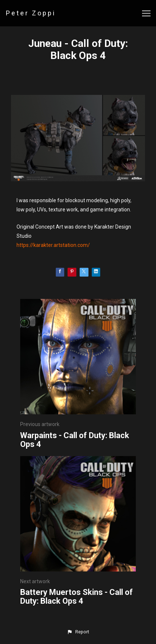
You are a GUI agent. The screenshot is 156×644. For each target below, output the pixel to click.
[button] (78, 632)
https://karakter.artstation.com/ (53, 245)
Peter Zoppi (31, 13)
